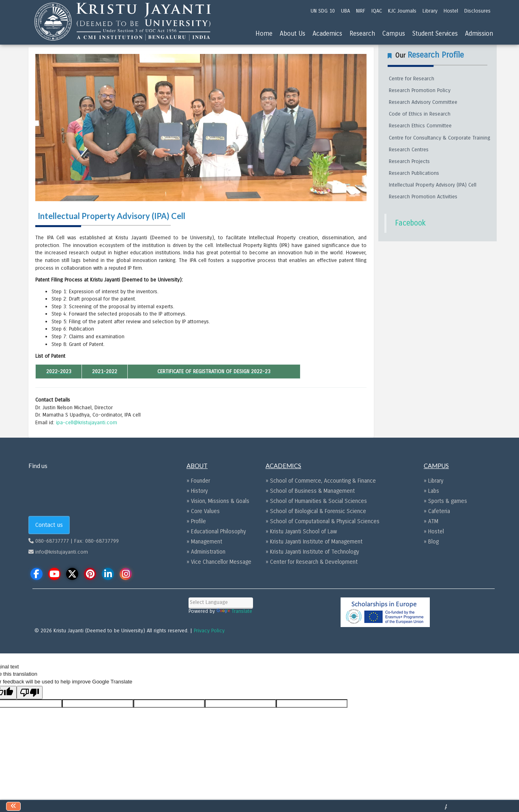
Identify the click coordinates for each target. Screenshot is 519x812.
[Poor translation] (30, 693)
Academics (327, 33)
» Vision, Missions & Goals (218, 501)
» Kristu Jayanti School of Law (301, 532)
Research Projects (409, 161)
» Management (204, 542)
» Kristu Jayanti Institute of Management (314, 542)
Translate (234, 611)
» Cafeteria (437, 511)
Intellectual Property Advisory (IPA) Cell (433, 185)
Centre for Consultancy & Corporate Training (440, 138)
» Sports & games (445, 501)
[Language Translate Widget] (221, 603)
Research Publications (414, 173)
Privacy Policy (209, 631)
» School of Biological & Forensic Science (316, 511)
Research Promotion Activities (423, 197)
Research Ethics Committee (420, 126)
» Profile (196, 521)
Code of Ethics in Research (420, 114)
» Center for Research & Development (312, 562)
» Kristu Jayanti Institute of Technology (312, 552)
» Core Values (203, 511)
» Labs (431, 491)
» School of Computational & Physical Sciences (323, 521)
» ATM (431, 521)
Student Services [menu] (435, 33)
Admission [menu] (479, 33)
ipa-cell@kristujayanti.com (87, 423)
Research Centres (409, 150)
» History (197, 491)
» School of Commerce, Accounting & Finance (321, 481)
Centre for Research (412, 79)
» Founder (198, 481)
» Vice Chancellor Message (219, 562)
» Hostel (434, 532)
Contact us (49, 525)
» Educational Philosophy (216, 532)
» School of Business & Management (310, 491)
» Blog (431, 542)
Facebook (410, 223)
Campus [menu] (394, 33)
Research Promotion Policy (420, 90)
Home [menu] (264, 33)
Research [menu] (362, 33)
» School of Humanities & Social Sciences (316, 501)
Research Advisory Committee (423, 102)
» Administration (206, 552)
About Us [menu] (293, 33)
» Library (433, 481)
